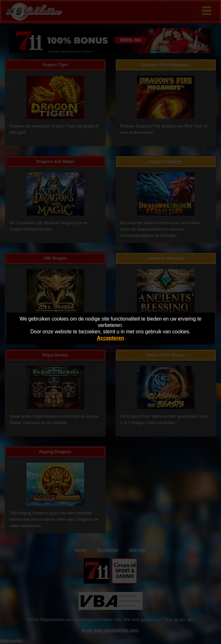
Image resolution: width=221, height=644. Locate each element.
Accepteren (110, 338)
